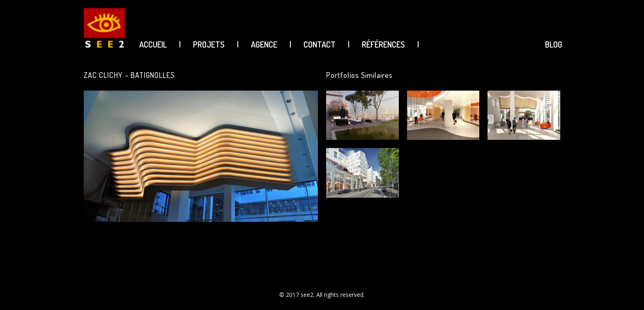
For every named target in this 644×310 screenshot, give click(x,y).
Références (383, 44)
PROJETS (209, 44)
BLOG (554, 44)
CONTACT (320, 44)
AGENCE (264, 44)
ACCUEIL (153, 44)
